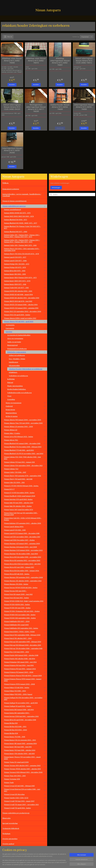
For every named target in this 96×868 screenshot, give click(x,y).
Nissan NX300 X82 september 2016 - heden (25, 618)
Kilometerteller (14, 366)
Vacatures (6, 854)
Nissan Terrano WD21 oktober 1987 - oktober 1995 (25, 769)
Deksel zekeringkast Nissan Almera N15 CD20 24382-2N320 (12, 107)
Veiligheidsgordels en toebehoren (19, 393)
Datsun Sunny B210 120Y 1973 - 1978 (25, 281)
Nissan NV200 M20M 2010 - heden (25, 604)
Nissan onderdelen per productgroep (24, 813)
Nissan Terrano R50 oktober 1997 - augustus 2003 (25, 766)
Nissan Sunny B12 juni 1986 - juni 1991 (25, 747)
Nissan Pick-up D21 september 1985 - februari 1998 (23, 642)
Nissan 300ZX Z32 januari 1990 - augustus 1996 (25, 308)
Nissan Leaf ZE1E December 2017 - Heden (25, 540)
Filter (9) (8, 37)
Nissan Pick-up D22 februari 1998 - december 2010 (23, 645)
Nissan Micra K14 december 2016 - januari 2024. (25, 571)
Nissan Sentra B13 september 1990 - (25, 713)
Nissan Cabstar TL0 (25, 469)
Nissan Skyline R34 (25, 733)
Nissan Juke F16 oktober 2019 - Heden (25, 506)
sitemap (55, 864)
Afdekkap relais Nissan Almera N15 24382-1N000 (12, 61)
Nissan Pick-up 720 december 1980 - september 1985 (25, 648)
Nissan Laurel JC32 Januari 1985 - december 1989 (25, 533)
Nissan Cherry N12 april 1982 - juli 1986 (25, 479)
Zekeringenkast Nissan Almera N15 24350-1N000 (84, 107)
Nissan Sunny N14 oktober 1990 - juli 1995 (25, 754)
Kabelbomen (13, 362)
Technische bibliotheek (24, 828)
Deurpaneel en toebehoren (17, 349)
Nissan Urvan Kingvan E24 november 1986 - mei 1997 (25, 790)
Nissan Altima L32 (25, 430)
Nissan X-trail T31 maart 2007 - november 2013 (25, 805)
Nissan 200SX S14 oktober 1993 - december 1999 (25, 298)
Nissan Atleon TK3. (25, 440)
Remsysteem (26, 410)
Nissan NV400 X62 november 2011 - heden (25, 615)
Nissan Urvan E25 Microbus (25, 794)
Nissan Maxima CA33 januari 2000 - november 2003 (25, 550)
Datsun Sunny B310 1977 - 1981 (25, 284)
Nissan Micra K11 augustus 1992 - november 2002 (25, 560)
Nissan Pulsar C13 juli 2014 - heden (25, 688)
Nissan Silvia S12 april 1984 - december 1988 (25, 720)
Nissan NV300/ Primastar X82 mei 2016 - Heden (25, 611)
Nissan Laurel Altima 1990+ (25, 527)
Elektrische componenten (26, 352)
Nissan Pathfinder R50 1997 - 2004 (17, 621)
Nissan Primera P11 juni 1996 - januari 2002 (25, 669)
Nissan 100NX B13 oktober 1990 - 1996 (25, 291)
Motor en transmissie (26, 403)
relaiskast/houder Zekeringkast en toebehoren (26, 369)
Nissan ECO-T (25, 489)
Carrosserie (26, 328)
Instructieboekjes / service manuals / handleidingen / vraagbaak (24, 195)
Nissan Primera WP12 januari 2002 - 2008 (19, 684)
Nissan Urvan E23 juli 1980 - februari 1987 (25, 786)
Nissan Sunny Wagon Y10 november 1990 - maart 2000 (25, 758)
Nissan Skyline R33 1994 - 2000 (25, 730)
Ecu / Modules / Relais (17, 359)
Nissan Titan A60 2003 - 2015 (25, 776)
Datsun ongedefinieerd (12, 210)
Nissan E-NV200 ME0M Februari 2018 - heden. (25, 486)
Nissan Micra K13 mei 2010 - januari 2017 (25, 567)
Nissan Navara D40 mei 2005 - (25, 591)
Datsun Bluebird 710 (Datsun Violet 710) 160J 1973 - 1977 (25, 227)
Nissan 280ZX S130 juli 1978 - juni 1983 (25, 301)
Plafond (10, 382)
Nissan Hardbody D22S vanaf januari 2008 (20, 496)
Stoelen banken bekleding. (17, 389)
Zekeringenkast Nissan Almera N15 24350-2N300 (12, 150)
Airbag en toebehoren (17, 355)
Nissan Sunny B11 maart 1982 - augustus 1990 (25, 743)
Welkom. (6, 183)
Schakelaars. (13, 372)
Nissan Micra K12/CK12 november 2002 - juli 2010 (25, 564)
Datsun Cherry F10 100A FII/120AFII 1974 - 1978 (25, 254)
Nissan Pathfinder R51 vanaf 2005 (25, 625)
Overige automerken (24, 839)
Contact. (5, 849)
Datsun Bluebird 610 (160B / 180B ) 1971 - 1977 (25, 223)
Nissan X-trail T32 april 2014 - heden (25, 808)
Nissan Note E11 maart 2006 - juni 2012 (25, 594)
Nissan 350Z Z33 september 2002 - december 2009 (25, 311)
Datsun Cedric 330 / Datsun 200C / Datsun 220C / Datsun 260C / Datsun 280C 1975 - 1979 (25, 241)
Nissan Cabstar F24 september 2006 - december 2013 (25, 465)
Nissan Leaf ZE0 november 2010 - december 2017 (25, 537)
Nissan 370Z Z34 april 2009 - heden (25, 315)
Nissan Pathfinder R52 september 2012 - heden (25, 628)
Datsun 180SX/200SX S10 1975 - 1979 (25, 213)
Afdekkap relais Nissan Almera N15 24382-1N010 (36, 61)
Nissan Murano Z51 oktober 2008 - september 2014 (25, 581)
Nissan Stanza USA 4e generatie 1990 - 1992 (25, 740)
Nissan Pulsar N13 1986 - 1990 (25, 691)
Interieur (26, 332)
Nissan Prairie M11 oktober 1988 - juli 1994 (25, 659)
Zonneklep (11, 399)
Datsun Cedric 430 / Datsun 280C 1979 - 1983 (25, 245)
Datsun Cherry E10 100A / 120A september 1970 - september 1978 (25, 250)
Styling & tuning (12, 416)
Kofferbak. (11, 379)
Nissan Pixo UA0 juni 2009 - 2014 (25, 652)
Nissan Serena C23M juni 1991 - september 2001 (25, 716)
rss (60, 864)
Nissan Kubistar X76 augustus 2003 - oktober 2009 (25, 523)
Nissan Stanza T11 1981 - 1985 (25, 737)
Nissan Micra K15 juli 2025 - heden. (17, 574)
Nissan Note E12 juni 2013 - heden (25, 598)
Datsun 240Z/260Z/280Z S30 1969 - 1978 (25, 216)
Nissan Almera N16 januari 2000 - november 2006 (25, 420)
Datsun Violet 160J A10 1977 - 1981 (25, 288)
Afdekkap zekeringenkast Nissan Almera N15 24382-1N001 (60, 62)
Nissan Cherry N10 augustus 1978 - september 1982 (25, 476)
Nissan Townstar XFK (25, 779)
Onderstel (26, 406)
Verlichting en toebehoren (18, 376)
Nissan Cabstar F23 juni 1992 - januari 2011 (25, 462)
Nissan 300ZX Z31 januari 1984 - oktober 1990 (25, 305)
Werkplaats (6, 834)
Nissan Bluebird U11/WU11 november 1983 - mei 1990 (25, 454)
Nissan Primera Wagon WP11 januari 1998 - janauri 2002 (25, 680)
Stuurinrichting (26, 413)
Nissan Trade (25, 782)
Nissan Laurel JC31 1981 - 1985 (25, 530)
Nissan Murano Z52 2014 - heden (25, 584)
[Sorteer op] (87, 37)
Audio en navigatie (14, 342)
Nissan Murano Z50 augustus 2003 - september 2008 (25, 577)
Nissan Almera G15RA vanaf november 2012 (25, 318)
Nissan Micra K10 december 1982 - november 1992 (25, 557)
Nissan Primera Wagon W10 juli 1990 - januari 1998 (25, 676)
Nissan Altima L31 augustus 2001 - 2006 (25, 426)
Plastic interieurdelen (15, 386)
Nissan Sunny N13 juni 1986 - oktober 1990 (25, 750)
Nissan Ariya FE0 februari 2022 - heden (25, 437)
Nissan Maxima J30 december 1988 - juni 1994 (25, 554)
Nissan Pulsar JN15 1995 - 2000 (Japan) (25, 694)
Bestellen (12, 85)
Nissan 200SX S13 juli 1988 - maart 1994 (25, 294)
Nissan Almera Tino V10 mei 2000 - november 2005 (25, 423)
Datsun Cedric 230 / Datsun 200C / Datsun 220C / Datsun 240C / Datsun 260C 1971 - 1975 (25, 236)
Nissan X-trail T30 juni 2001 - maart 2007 (25, 801)
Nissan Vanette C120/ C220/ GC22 (25, 798)
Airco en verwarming (15, 338)
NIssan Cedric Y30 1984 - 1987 (25, 472)
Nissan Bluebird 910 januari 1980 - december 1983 (25, 443)
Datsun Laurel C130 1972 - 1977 (25, 257)
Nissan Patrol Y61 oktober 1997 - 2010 (25, 638)
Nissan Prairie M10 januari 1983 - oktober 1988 (25, 655)
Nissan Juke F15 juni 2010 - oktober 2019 (25, 503)
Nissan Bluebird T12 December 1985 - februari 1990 (25, 447)
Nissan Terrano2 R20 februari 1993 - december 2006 (25, 772)
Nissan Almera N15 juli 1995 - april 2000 (25, 321)
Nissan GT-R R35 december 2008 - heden (25, 493)
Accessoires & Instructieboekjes (19, 335)
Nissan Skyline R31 (25, 723)
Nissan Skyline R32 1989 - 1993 (25, 727)
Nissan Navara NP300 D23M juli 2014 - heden (25, 588)
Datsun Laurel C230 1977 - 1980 (25, 261)
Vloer (9, 396)
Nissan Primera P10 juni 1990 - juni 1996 (25, 665)
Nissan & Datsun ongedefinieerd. (15, 201)
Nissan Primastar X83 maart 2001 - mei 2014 (25, 662)
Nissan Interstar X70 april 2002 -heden (25, 499)
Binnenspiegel (12, 345)
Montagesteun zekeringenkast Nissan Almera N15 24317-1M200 (36, 108)
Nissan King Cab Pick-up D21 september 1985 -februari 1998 (25, 514)
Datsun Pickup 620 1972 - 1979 (25, 267)
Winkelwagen (56, 188)
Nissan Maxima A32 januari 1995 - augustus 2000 (25, 543)
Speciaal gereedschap (10, 823)
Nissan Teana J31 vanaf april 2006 (25, 762)
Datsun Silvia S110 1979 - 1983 (25, 271)
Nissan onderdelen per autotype (24, 206)
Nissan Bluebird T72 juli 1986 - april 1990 (25, 450)
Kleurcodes (6, 818)
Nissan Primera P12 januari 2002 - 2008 (25, 672)
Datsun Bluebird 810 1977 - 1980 (25, 232)
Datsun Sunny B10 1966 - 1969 (25, 274)
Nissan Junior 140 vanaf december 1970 (25, 510)
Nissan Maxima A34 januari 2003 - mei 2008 (25, 547)
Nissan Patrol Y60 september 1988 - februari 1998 (25, 635)
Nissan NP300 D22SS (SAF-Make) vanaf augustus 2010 (25, 601)
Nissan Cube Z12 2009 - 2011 (25, 482)
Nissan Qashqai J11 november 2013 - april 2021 (25, 703)
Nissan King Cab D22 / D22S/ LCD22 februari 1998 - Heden (25, 519)
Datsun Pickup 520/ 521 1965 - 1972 (25, 264)
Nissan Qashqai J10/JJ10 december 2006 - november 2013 (25, 698)
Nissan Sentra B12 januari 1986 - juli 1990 (25, 710)
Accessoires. (10, 325)
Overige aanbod (8, 844)
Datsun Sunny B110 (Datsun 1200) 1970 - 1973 (25, 278)
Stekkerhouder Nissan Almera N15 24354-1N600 (60, 107)
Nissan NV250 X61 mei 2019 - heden (25, 608)
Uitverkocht (60, 128)
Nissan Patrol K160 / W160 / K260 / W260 (25, 632)
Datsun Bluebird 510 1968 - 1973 (25, 220)
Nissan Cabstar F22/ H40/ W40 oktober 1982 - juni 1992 (25, 458)
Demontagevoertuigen (24, 189)
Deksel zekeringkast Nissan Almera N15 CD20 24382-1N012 (84, 61)
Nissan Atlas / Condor (12, 433)
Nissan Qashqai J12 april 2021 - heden (25, 706)
